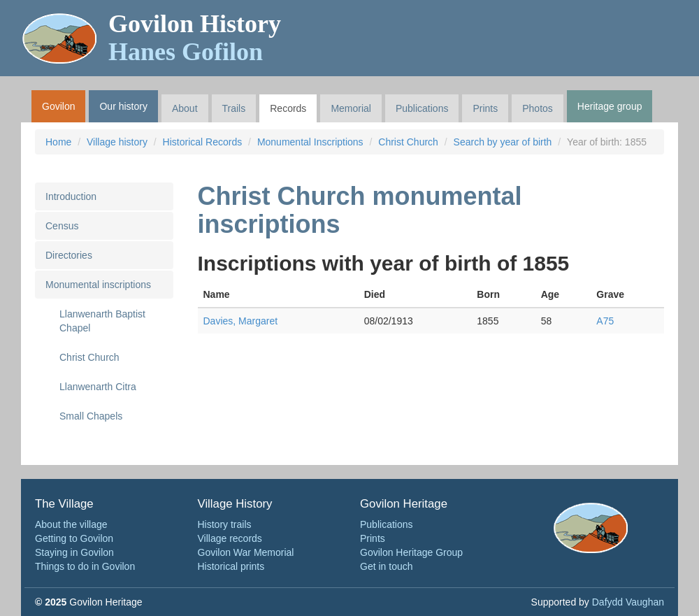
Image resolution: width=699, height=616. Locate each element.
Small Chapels (91, 416)
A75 (605, 321)
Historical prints (231, 566)
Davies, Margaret (241, 321)
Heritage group (610, 106)
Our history (123, 106)
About (185, 108)
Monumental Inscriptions (310, 142)
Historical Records (203, 142)
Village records (230, 538)
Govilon (58, 106)
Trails (234, 108)
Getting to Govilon (74, 538)
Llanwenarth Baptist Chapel (102, 321)
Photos (538, 108)
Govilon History (195, 38)
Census (62, 226)
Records (288, 108)
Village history (117, 142)
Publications (422, 108)
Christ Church (408, 142)
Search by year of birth (503, 142)
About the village (71, 524)
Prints (485, 108)
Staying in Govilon (74, 552)
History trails (225, 524)
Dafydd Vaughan (628, 602)
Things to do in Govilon (85, 566)
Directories (69, 255)
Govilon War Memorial (246, 552)
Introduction (71, 196)
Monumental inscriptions (98, 285)
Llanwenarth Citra (98, 387)
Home (58, 142)
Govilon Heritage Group (411, 552)
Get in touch (387, 566)
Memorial (351, 108)
